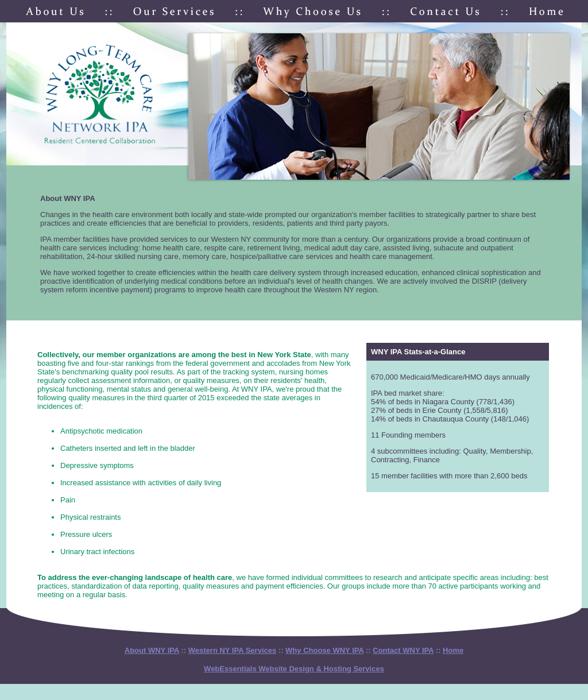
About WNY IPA (152, 650)
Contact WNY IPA (403, 650)
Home (453, 650)
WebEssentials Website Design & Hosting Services (294, 669)
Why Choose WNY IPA (324, 650)
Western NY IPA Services (232, 650)
